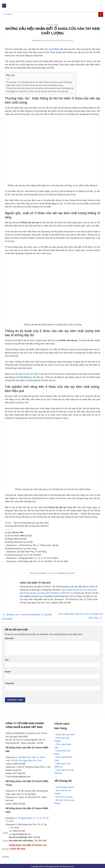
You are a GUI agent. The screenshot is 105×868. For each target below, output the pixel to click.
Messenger (5, 847)
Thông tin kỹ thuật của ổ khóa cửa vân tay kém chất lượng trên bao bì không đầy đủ (40, 88)
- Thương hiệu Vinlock (64, 787)
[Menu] (4, 6)
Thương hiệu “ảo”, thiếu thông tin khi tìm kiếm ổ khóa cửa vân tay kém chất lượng (39, 82)
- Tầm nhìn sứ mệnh (63, 797)
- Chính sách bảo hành (65, 735)
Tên (7, 660)
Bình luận (10, 638)
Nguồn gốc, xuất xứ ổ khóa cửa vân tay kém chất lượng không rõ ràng (35, 85)
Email (8, 672)
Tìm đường (5, 855)
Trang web (9, 683)
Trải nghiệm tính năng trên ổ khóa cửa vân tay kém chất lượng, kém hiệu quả (37, 91)
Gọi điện (5, 831)
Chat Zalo (5, 839)
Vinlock (8, 523)
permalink (71, 573)
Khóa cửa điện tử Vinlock (62, 41)
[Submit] (101, 14)
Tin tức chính (52, 25)
